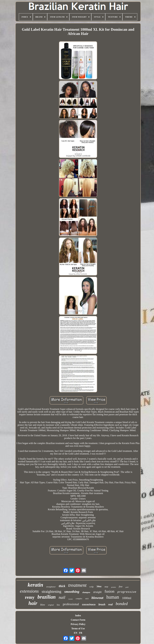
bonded (122, 604)
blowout (98, 598)
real (110, 604)
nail (62, 597)
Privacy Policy (78, 624)
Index (78, 615)
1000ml (127, 598)
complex (79, 599)
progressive (127, 592)
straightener (51, 587)
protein (113, 587)
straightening (52, 591)
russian (70, 599)
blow (43, 605)
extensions (29, 591)
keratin (35, 585)
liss (58, 605)
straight (97, 592)
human (113, 597)
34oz (99, 586)
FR (81, 633)
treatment (77, 585)
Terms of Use (78, 628)
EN (75, 633)
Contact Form (78, 620)
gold (127, 587)
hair (33, 603)
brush (102, 604)
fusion (109, 591)
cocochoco (89, 605)
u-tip (91, 587)
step (106, 587)
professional (71, 604)
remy (30, 597)
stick (87, 599)
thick (62, 586)
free (121, 587)
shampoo (86, 592)
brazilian (47, 597)
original (51, 605)
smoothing (72, 592)
